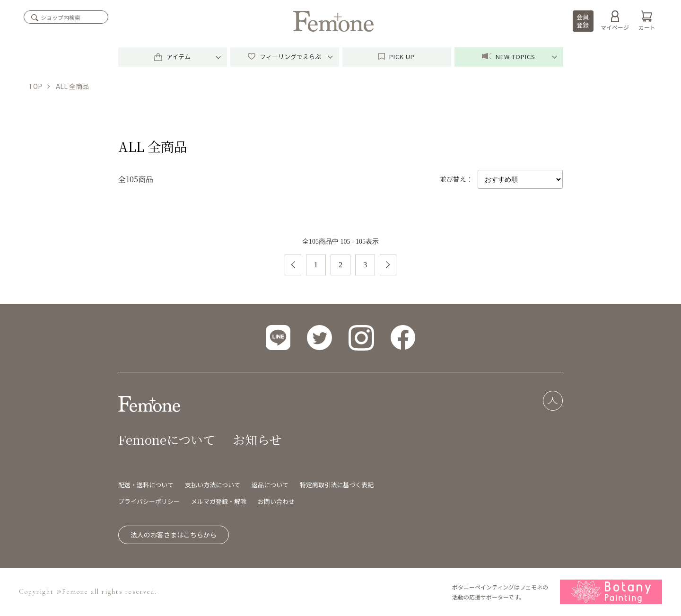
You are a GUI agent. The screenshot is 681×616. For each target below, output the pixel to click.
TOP (35, 86)
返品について (270, 485)
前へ (293, 265)
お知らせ (257, 439)
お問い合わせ (276, 501)
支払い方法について (213, 485)
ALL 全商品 (72, 86)
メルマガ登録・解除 (219, 501)
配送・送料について (146, 485)
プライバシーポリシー (149, 501)
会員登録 (583, 21)
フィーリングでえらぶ (284, 57)
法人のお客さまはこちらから (174, 535)
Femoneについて (167, 439)
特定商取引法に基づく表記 (337, 485)
